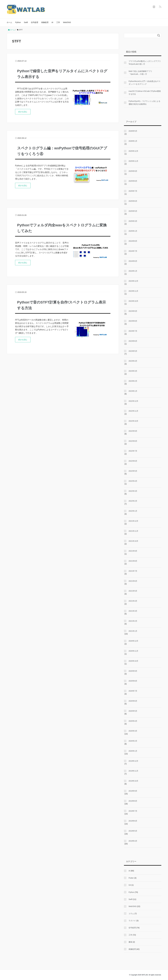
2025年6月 (133, 201)
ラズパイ (132, 921)
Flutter (131, 878)
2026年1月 (133, 141)
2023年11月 (133, 291)
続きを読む (23, 112)
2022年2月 (133, 501)
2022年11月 (133, 411)
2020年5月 (133, 711)
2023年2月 (133, 381)
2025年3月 (133, 221)
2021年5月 (133, 591)
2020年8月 (133, 681)
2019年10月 (133, 781)
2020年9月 (133, 671)
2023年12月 (133, 281)
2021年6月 (133, 581)
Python (18, 22)
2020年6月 (133, 701)
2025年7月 (133, 191)
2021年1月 (133, 631)
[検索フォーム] (140, 35)
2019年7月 (133, 811)
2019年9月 (133, 791)
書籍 (130, 942)
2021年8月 (133, 561)
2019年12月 (133, 761)
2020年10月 (133, 661)
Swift (26, 22)
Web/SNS (67, 22)
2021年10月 (133, 541)
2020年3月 (133, 731)
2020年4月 (133, 721)
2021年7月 (133, 571)
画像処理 (45, 22)
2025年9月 (133, 171)
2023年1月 (133, 391)
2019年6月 (133, 821)
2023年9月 (133, 311)
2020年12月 (133, 641)
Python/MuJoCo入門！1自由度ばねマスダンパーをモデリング (144, 83)
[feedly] (160, 7)
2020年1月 (133, 751)
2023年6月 (133, 341)
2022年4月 (133, 481)
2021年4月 (133, 601)
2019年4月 (133, 841)
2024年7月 (133, 251)
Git (130, 885)
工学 (58, 22)
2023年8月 (133, 321)
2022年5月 (133, 471)
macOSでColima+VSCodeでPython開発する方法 (145, 93)
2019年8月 (133, 801)
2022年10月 (133, 421)
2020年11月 (133, 651)
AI (52, 22)
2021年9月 (133, 551)
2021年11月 (133, 531)
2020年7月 (133, 691)
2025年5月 (133, 211)
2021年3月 (133, 611)
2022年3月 (133, 491)
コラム (131, 914)
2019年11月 (133, 771)
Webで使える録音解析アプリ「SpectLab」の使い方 (140, 73)
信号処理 (35, 22)
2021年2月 (133, 621)
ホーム (9, 22)
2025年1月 (133, 231)
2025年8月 (133, 181)
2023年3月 (133, 371)
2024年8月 (133, 241)
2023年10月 (133, 301)
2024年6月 (133, 261)
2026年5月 (133, 131)
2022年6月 (133, 461)
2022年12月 (133, 401)
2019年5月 (133, 831)
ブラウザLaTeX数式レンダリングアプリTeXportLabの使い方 (145, 63)
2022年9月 (133, 431)
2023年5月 (133, 351)
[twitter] (154, 7)
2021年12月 (133, 521)
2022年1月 (133, 511)
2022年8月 (133, 441)
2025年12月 (133, 151)
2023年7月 (133, 331)
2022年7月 (133, 451)
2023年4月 (133, 361)
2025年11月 (133, 161)
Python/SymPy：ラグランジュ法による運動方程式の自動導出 (144, 103)
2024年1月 (133, 271)
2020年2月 (133, 741)
